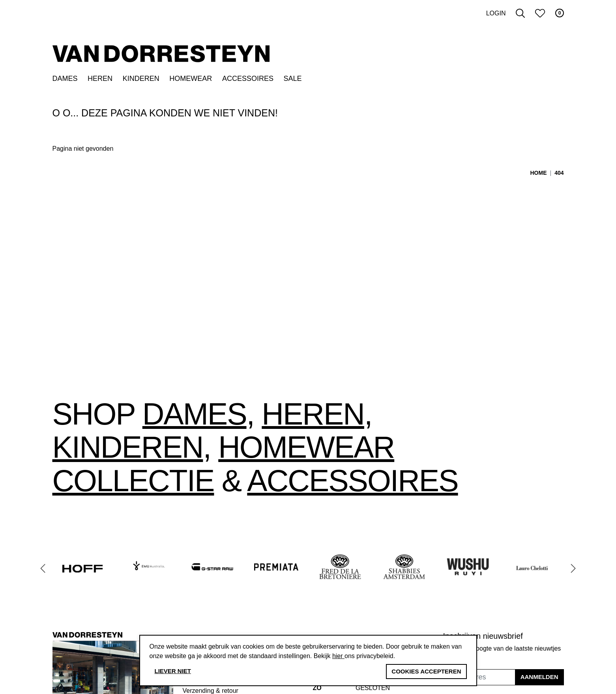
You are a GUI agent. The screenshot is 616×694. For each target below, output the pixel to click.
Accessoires (248, 79)
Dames (65, 79)
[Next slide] (573, 568)
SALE (293, 79)
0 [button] (560, 13)
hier (338, 656)
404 (559, 173)
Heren (100, 79)
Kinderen (141, 79)
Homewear (191, 79)
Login (496, 13)
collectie (133, 481)
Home (539, 173)
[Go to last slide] (43, 568)
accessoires (352, 481)
